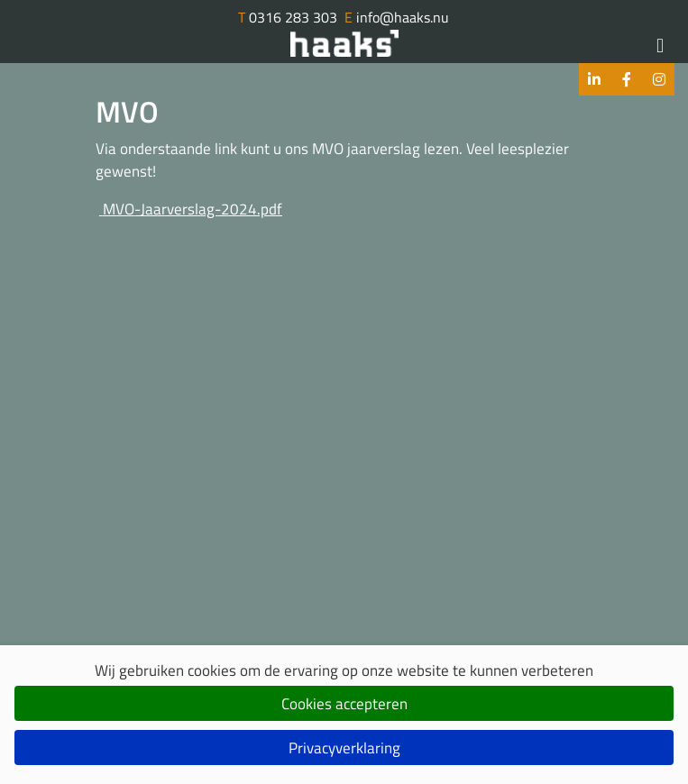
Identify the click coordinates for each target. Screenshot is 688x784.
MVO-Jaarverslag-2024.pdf (191, 209)
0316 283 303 (288, 17)
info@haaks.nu (397, 17)
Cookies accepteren (344, 704)
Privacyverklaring (344, 748)
